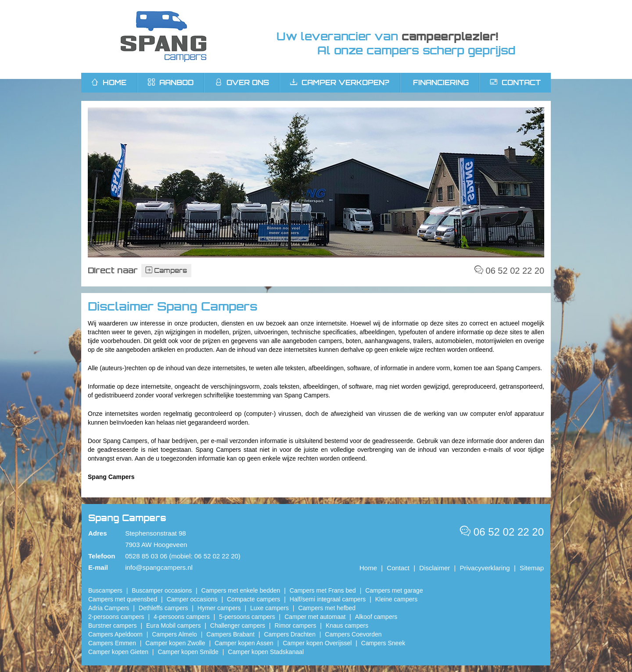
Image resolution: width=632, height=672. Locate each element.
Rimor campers (296, 626)
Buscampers (105, 590)
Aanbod (171, 82)
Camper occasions (192, 599)
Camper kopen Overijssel (317, 643)
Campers (166, 270)
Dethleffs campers (163, 608)
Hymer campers (219, 608)
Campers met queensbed (123, 599)
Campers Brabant (230, 634)
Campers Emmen (112, 643)
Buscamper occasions (162, 590)
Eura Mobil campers (174, 626)
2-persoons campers (116, 617)
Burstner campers (112, 626)
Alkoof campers (376, 617)
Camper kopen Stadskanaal (266, 652)
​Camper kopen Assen (244, 643)
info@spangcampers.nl (159, 567)
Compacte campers (253, 599)
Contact (515, 82)
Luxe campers (269, 608)
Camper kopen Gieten (118, 652)
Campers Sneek (383, 643)
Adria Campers (109, 608)
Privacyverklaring (485, 568)
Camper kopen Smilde (188, 652)
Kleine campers (397, 599)
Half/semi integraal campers (328, 599)
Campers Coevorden (353, 634)
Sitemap (532, 568)
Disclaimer (434, 568)
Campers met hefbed (327, 608)
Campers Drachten (290, 634)
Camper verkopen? (340, 82)
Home (368, 568)
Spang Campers (163, 36)
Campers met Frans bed (323, 590)
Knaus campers (347, 626)
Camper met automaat (315, 617)
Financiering (441, 82)
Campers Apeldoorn (115, 634)
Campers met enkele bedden (241, 590)
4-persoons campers (182, 617)
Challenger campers (238, 626)
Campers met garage (394, 590)
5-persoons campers (247, 617)
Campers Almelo (174, 634)
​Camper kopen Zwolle (175, 643)
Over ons (242, 82)
